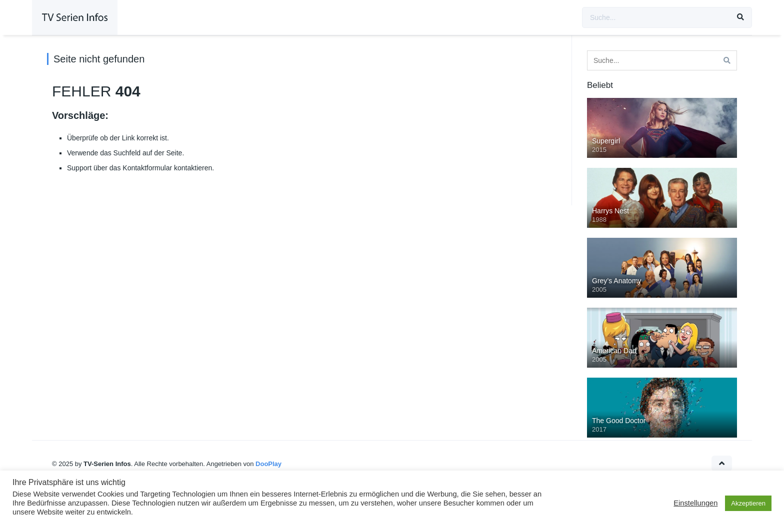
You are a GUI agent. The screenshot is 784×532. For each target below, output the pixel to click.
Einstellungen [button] (695, 503)
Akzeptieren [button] (748, 503)
